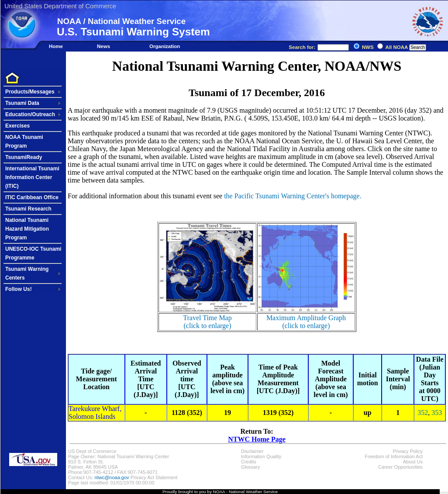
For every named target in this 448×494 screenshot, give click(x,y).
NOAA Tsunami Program (24, 142)
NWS (368, 47)
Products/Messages (30, 92)
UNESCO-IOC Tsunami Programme (33, 253)
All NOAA (397, 47)
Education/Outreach (30, 114)
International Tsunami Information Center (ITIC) (32, 177)
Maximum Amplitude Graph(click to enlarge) (306, 322)
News (103, 46)
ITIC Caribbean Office (32, 197)
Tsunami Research (28, 209)
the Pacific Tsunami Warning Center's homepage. (293, 196)
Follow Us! (19, 289)
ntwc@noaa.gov (112, 477)
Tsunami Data (22, 103)
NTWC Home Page (257, 439)
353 (437, 413)
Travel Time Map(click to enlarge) (207, 322)
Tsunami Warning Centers (27, 273)
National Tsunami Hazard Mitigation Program (27, 229)
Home (56, 46)
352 (423, 413)
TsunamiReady (24, 157)
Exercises (17, 126)
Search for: (319, 47)
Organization (165, 46)
